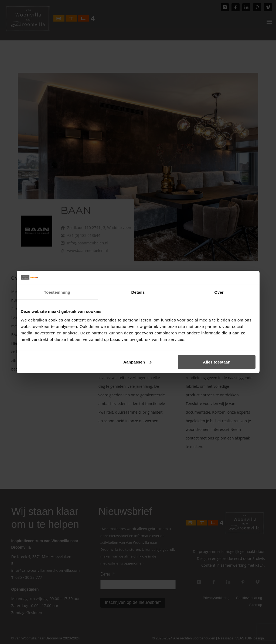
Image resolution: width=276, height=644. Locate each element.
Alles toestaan (217, 362)
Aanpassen (137, 362)
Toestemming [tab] (57, 292)
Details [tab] (138, 292)
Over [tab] (219, 292)
